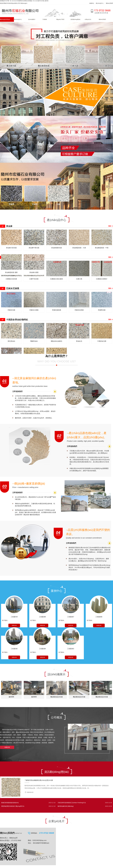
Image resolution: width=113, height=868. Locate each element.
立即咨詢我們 (17, 391)
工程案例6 (99, 617)
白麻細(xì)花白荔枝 (56, 279)
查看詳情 (14, 625)
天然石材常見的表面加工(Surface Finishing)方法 (72, 803)
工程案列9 (14, 617)
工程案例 (45, 19)
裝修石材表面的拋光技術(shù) (10, 803)
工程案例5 (14, 649)
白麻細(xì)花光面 (11, 279)
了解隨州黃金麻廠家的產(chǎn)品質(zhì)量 (39, 780)
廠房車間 (11, 697)
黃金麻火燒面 (34, 272)
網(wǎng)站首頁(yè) (5, 19)
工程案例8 (42, 617)
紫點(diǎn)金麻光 (56, 341)
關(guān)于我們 (60, 19)
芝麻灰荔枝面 (57, 310)
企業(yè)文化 (88, 19)
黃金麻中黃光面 (34, 248)
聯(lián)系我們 (109, 3)
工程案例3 (71, 649)
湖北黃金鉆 (11, 341)
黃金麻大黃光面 (11, 248)
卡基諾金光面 (102, 341)
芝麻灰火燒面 (34, 310)
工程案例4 (42, 649)
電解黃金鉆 (34, 341)
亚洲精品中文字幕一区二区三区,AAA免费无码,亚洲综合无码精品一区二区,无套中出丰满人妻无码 (24, 1)
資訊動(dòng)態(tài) (75, 19)
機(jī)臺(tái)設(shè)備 (56, 697)
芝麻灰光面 (11, 310)
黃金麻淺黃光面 (57, 248)
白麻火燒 (79, 279)
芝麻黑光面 (102, 310)
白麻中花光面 (34, 279)
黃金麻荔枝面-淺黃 (11, 272)
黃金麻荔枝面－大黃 (79, 248)
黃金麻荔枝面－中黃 (102, 248)
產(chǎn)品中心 (100, 3)
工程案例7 (71, 617)
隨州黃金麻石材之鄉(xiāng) (66, 806)
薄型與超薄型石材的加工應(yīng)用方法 (13, 806)
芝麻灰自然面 (79, 310)
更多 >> (111, 226)
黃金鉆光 (79, 341)
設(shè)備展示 (32, 19)
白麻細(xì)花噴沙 (102, 279)
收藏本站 (92, 3)
